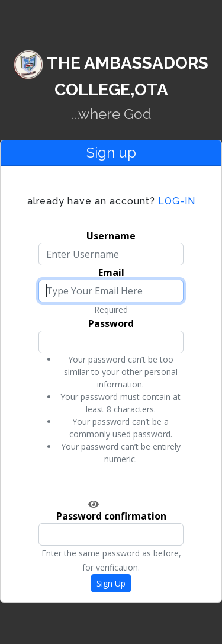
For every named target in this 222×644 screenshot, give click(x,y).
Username (111, 236)
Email (111, 273)
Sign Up (111, 583)
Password (111, 323)
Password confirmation (111, 516)
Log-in (111, 201)
